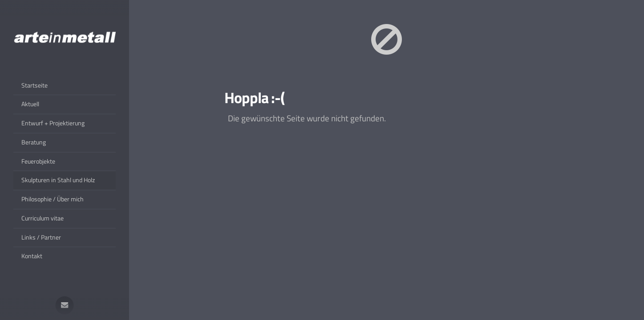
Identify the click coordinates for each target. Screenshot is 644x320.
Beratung (34, 142)
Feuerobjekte (38, 161)
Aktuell (30, 104)
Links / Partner (41, 237)
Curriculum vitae (43, 218)
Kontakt (32, 256)
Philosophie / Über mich (53, 199)
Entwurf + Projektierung (53, 123)
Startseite (34, 85)
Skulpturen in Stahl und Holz (58, 180)
